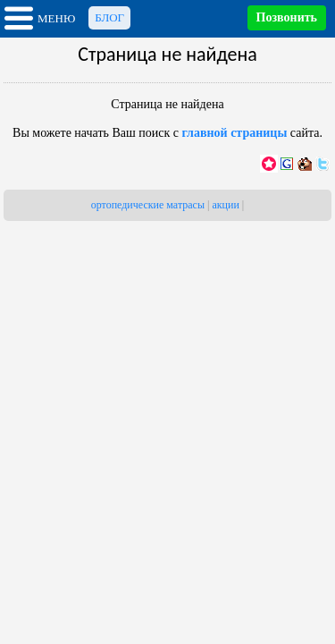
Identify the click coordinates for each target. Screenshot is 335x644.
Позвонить (287, 17)
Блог (109, 17)
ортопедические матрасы (148, 205)
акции (225, 205)
